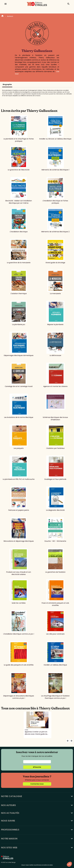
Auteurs (10, 16)
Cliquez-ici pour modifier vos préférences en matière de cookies (37, 865)
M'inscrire (37, 767)
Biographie (7, 84)
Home (2, 16)
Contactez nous (37, 784)
